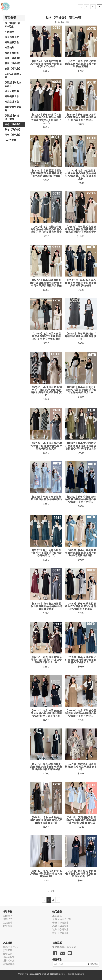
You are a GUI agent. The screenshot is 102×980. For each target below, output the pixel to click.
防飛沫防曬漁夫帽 (13, 76)
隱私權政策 (9, 957)
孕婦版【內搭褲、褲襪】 (12, 117)
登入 (17, 947)
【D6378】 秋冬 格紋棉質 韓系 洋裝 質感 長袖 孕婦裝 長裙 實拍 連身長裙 (46, 606)
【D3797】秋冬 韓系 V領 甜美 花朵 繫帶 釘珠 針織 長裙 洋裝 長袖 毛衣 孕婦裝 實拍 (46, 336)
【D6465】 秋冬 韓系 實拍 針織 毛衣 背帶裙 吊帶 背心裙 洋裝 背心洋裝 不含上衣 (81, 606)
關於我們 (7, 916)
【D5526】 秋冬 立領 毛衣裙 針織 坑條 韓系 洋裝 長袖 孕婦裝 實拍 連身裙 (81, 64)
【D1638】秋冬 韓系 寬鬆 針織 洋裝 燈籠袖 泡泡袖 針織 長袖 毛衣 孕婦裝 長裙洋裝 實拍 (81, 229)
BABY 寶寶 (10, 140)
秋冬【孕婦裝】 (13, 124)
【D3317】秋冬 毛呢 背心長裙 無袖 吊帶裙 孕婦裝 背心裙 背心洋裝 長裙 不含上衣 (81, 390)
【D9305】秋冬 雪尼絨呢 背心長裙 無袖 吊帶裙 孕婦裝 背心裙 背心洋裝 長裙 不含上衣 (81, 446)
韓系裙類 (9, 47)
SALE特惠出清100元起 (12, 25)
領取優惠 (93, 964)
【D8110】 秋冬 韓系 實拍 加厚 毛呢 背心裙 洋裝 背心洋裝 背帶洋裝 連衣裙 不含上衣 (46, 713)
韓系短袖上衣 (12, 37)
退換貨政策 (9, 960)
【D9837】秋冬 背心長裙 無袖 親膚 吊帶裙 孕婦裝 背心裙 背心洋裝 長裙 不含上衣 (81, 499)
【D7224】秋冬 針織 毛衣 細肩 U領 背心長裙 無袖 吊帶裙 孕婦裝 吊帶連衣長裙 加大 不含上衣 (46, 118)
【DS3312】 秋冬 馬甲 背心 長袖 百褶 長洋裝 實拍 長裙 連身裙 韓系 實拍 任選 (81, 283)
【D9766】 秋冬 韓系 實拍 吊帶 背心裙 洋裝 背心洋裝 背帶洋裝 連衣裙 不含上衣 (46, 660)
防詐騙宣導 (9, 964)
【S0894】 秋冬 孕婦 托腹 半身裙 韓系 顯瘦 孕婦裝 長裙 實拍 (81, 336)
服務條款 (7, 954)
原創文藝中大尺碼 (13, 109)
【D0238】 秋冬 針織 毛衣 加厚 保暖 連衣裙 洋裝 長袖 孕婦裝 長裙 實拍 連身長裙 (81, 553)
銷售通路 (7, 926)
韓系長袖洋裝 (12, 53)
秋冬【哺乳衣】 (13, 135)
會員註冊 (7, 947)
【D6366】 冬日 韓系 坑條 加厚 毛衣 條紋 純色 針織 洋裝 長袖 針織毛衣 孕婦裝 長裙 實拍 (46, 391)
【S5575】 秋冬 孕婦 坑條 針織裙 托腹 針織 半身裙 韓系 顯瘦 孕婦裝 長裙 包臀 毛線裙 (46, 767)
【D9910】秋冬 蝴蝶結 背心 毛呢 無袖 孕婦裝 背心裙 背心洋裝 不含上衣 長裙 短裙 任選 (46, 229)
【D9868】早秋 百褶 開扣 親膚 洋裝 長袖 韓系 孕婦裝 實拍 (46, 498)
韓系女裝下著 (12, 102)
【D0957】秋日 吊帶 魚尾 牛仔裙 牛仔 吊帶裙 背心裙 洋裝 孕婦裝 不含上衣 (46, 553)
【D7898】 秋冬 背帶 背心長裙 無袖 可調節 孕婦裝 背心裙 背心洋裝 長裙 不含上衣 (81, 713)
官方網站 (7, 923)
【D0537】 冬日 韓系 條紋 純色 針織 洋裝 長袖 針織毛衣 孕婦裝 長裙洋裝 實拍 (46, 446)
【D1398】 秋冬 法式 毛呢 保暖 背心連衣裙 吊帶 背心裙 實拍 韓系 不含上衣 (81, 873)
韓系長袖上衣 (12, 96)
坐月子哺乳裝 (12, 91)
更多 (51, 891)
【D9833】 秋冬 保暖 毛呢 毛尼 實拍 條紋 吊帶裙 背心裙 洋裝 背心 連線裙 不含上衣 (81, 660)
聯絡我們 (7, 919)
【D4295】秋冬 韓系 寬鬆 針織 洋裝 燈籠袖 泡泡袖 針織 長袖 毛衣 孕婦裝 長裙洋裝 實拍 (46, 283)
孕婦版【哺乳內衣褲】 (13, 84)
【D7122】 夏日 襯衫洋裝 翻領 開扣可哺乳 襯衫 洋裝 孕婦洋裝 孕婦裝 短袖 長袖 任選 (81, 820)
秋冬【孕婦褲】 (13, 129)
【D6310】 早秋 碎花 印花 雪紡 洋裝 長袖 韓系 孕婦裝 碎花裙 (81, 767)
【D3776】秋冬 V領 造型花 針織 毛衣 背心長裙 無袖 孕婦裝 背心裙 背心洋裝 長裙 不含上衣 (81, 174)
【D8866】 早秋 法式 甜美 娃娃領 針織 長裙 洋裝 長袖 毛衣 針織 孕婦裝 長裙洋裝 (46, 820)
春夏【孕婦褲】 (13, 63)
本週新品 (9, 32)
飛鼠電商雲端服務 (74, 974)
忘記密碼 (7, 950)
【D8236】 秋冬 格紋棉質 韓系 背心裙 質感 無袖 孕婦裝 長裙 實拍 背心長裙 (46, 64)
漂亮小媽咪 (29, 974)
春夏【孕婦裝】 (13, 58)
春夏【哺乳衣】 (13, 69)
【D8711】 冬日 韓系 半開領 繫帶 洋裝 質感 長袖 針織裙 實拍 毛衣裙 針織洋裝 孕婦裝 (46, 173)
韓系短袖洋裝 (12, 42)
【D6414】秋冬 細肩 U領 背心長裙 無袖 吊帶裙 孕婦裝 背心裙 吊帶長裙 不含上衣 (81, 117)
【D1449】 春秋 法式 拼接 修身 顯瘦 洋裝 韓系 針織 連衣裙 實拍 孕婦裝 (46, 873)
